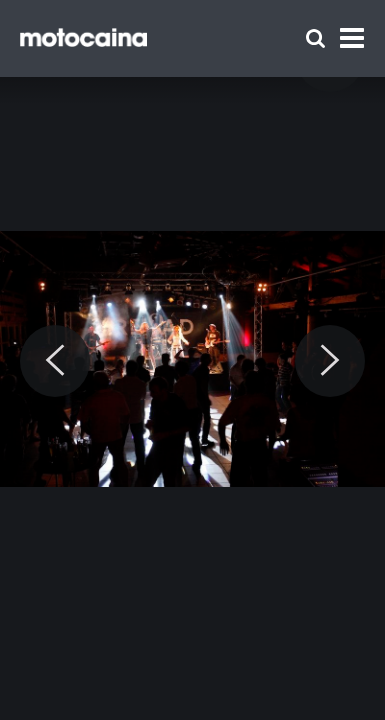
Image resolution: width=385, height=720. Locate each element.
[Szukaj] (315, 38)
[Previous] (55, 361)
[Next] (330, 361)
